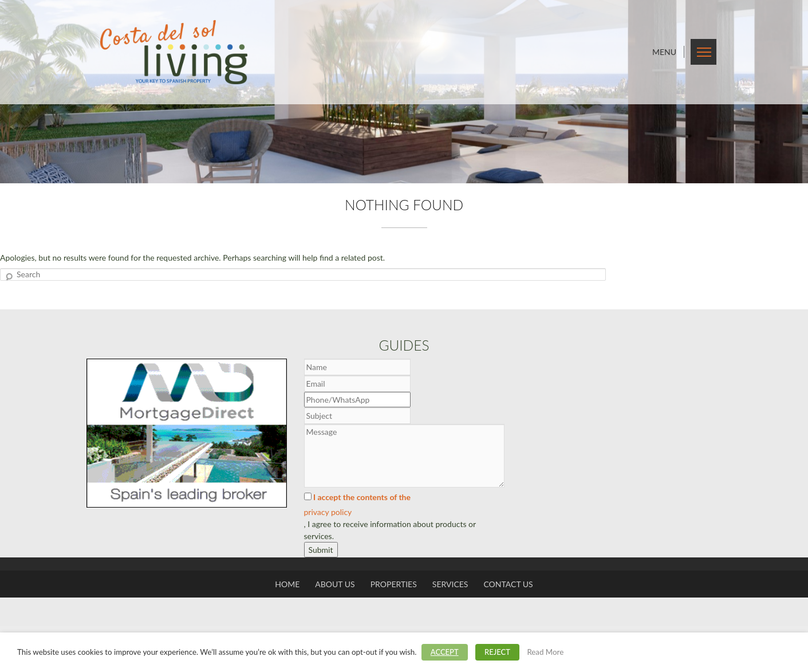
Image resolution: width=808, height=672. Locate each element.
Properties (394, 584)
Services (450, 584)
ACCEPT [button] (445, 652)
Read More (545, 652)
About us (335, 584)
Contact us (508, 584)
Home (287, 584)
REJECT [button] (497, 652)
